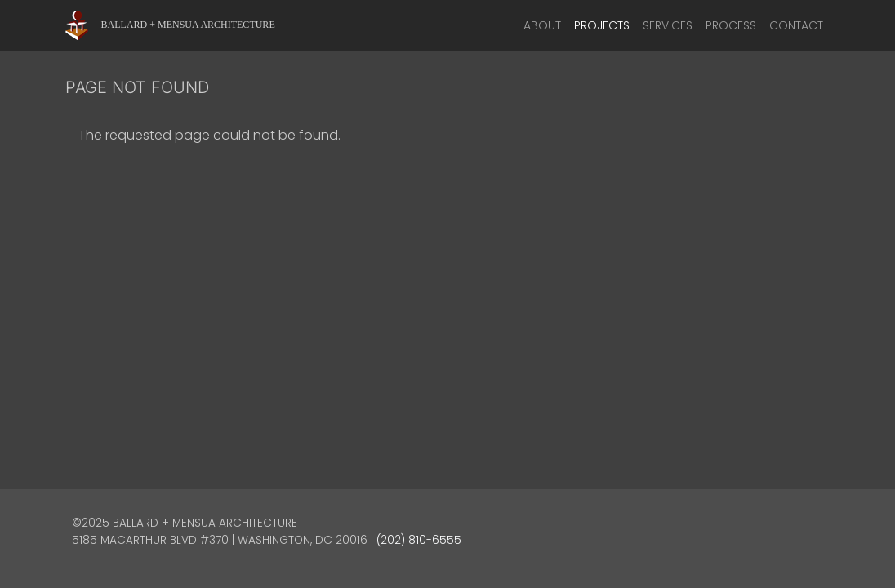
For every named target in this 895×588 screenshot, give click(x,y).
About (542, 25)
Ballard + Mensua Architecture (188, 24)
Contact (796, 25)
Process (731, 25)
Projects (602, 25)
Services (668, 25)
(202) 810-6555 (419, 540)
